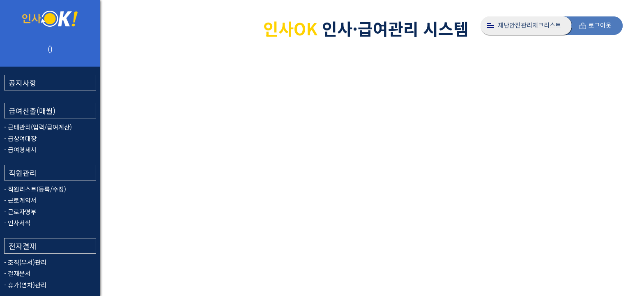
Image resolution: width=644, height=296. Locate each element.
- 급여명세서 (20, 149)
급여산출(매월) (32, 111)
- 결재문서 (17, 273)
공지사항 (23, 83)
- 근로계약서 (20, 200)
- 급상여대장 (20, 138)
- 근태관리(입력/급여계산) (38, 127)
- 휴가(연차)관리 (25, 285)
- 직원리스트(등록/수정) (35, 189)
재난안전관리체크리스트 (529, 25)
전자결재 (23, 246)
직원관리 (23, 173)
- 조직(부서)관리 (25, 262)
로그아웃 (600, 25)
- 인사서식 (17, 223)
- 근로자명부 (20, 212)
